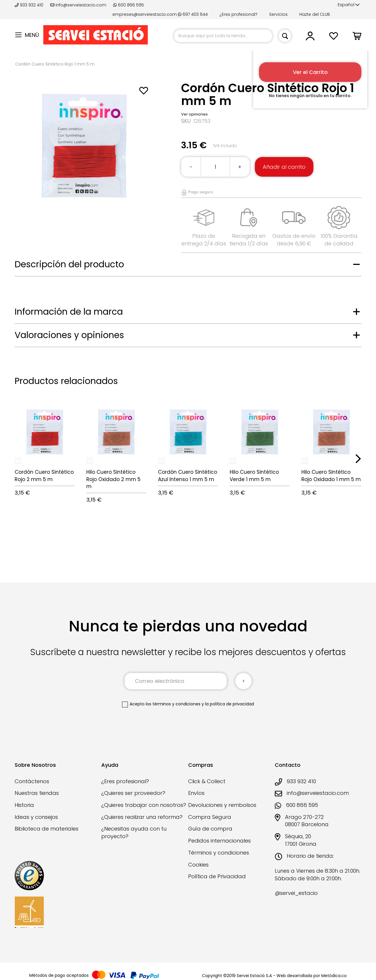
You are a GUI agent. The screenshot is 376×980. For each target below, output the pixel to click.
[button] (349, 5)
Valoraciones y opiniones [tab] (69, 335)
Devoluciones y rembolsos (222, 805)
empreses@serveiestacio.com (145, 14)
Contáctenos (32, 781)
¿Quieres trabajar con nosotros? (144, 805)
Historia (24, 805)
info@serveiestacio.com (78, 5)
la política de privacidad (230, 704)
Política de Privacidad (217, 876)
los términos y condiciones (173, 704)
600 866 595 (129, 5)
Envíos (196, 793)
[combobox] (223, 36)
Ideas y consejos (36, 817)
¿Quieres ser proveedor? (133, 793)
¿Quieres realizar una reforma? (142, 817)
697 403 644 (193, 14)
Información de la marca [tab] (69, 312)
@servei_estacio (296, 893)
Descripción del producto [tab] (69, 264)
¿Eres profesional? (238, 14)
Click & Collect (207, 781)
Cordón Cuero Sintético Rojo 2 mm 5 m (44, 476)
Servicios (278, 14)
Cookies (198, 865)
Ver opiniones (194, 114)
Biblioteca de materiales (47, 829)
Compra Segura (210, 817)
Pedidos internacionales (219, 841)
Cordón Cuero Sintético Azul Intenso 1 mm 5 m (188, 476)
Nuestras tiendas (37, 793)
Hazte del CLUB (315, 14)
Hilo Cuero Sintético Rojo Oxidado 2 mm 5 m (113, 479)
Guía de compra (210, 829)
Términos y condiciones (219, 853)
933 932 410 (30, 5)
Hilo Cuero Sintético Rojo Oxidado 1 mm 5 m (331, 476)
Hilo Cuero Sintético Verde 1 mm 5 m (254, 476)
